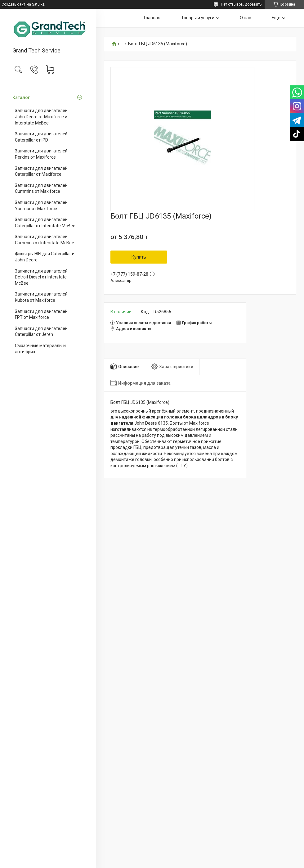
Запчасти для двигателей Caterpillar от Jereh (41, 332)
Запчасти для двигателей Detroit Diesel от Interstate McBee (41, 277)
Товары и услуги (198, 18)
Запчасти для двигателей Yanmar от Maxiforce (41, 206)
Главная (152, 18)
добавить (253, 4)
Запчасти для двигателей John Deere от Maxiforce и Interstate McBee (41, 117)
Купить (139, 257)
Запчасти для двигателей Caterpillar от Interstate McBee (45, 223)
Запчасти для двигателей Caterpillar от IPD (41, 137)
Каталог (21, 97)
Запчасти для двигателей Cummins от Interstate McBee (45, 240)
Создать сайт (13, 4)
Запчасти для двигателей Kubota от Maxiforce (41, 297)
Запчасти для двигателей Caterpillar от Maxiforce (41, 171)
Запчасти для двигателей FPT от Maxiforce (41, 314)
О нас (245, 18)
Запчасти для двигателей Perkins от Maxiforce (41, 154)
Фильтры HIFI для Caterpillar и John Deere (45, 257)
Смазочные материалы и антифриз (40, 349)
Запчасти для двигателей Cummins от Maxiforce (41, 188)
